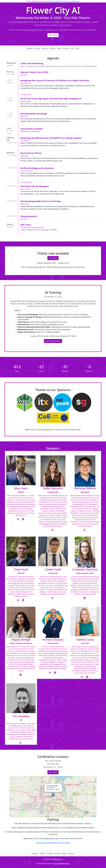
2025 (72, 48)
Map (59, 48)
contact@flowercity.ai (61, 863)
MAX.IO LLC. (58, 859)
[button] (53, 795)
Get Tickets (53, 35)
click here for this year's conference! (66, 1)
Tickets (37, 48)
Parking (66, 48)
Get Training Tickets (53, 341)
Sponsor (52, 48)
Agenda (30, 48)
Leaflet (93, 817)
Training (44, 48)
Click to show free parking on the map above (53, 843)
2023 (77, 48)
